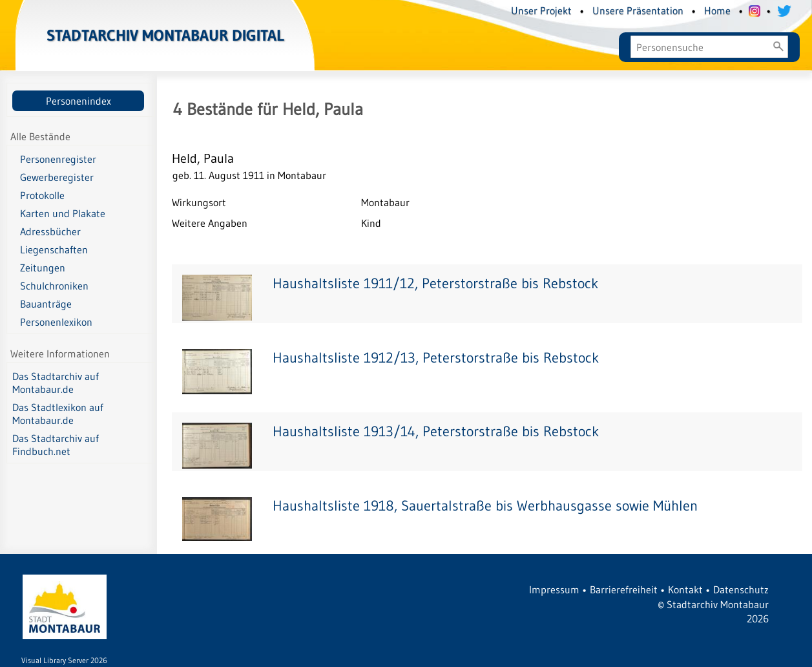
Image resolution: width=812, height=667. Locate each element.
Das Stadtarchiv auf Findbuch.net (56, 445)
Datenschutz (741, 589)
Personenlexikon (56, 322)
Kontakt (685, 589)
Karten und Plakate (63, 213)
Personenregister (58, 159)
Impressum (554, 589)
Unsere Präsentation (638, 10)
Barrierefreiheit (624, 589)
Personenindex (78, 101)
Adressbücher (50, 231)
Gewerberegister (57, 177)
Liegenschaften (54, 249)
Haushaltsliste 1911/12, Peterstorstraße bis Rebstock (435, 283)
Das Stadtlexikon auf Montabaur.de (58, 414)
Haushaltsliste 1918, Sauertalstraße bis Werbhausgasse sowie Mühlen (485, 506)
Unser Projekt (541, 10)
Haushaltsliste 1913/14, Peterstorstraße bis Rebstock (436, 431)
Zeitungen (43, 268)
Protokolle (42, 195)
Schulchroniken (54, 286)
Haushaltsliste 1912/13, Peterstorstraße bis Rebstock (436, 358)
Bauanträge (46, 304)
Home (717, 10)
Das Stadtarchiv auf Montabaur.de (56, 383)
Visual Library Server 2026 (64, 660)
